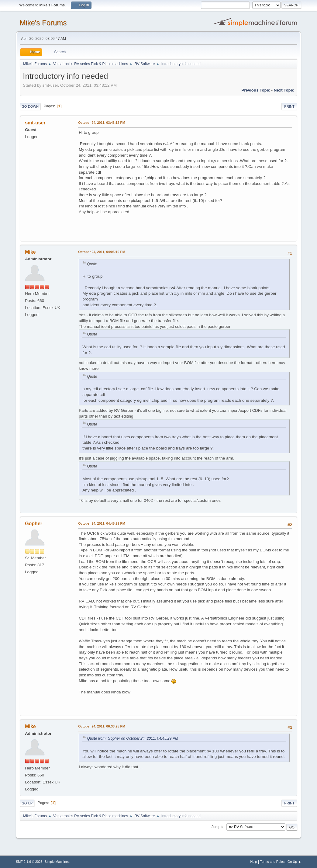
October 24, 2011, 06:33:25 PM (102, 726)
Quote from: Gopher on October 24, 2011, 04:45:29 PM (133, 738)
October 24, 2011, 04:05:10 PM (102, 252)
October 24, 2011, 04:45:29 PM (102, 523)
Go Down (30, 106)
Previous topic (256, 90)
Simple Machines (57, 862)
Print (289, 106)
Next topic (284, 90)
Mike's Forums (43, 23)
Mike (30, 252)
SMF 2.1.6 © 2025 (29, 862)
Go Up (27, 803)
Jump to (218, 827)
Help (253, 862)
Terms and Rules (272, 862)
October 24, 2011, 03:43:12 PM (102, 123)
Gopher (34, 524)
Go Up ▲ (294, 862)
